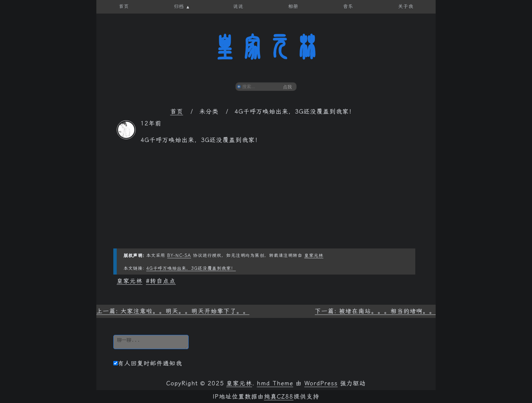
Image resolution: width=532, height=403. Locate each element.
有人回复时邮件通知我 (148, 363)
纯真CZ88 (279, 397)
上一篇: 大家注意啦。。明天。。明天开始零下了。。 (173, 311)
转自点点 (163, 281)
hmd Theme (275, 383)
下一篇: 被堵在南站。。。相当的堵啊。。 (375, 311)
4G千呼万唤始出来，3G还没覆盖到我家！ (191, 268)
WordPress (321, 383)
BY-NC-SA (179, 255)
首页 (177, 112)
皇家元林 (266, 47)
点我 (287, 87)
